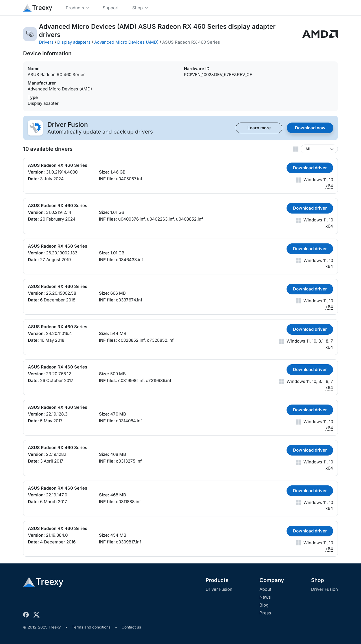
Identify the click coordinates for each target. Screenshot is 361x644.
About (265, 589)
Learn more (259, 128)
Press (265, 613)
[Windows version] (319, 149)
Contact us (131, 627)
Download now (310, 128)
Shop (318, 580)
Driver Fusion (219, 589)
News (265, 597)
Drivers (46, 42)
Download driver (310, 168)
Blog (264, 605)
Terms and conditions (91, 627)
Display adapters (74, 42)
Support (111, 8)
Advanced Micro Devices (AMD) (126, 42)
